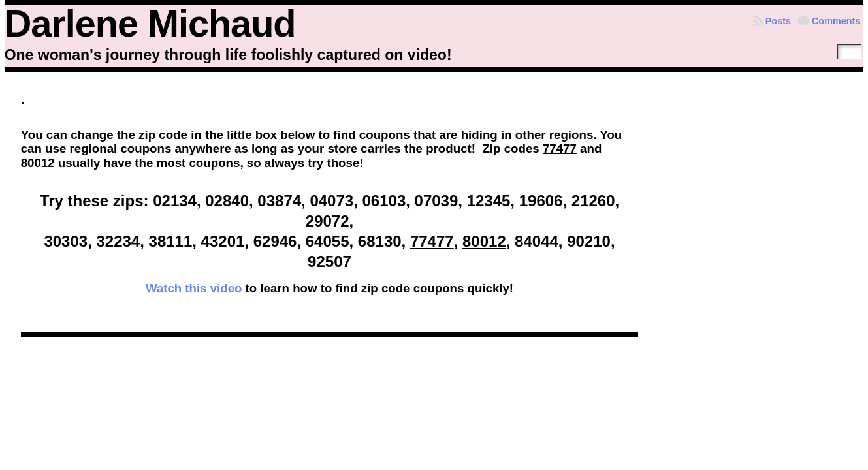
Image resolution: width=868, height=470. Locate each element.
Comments (836, 21)
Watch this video (194, 288)
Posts (778, 21)
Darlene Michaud (150, 23)
